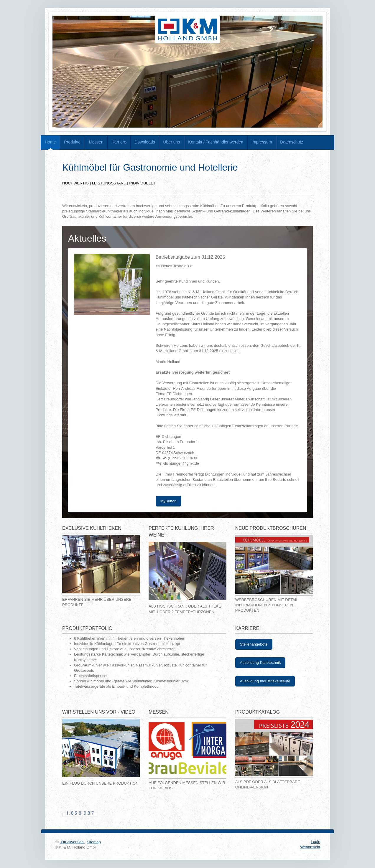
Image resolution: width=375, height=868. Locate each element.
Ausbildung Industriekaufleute (265, 681)
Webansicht (310, 847)
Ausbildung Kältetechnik (260, 662)
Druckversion (70, 842)
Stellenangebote (254, 644)
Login (315, 842)
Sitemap (94, 842)
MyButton (168, 501)
